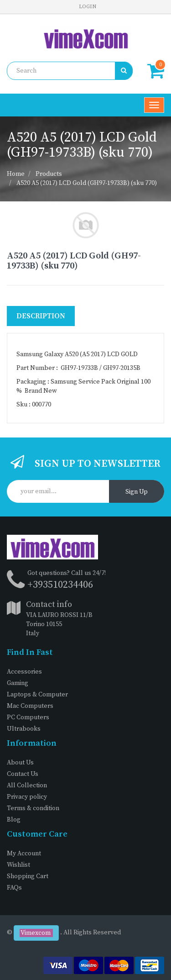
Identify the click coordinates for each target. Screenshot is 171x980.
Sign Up (137, 492)
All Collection (27, 785)
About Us (20, 763)
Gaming (18, 683)
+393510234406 (60, 585)
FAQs (14, 888)
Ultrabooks (24, 729)
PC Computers (28, 717)
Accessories (24, 672)
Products (49, 174)
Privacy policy (27, 797)
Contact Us (23, 774)
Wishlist (18, 865)
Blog (14, 820)
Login (88, 7)
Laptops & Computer (37, 695)
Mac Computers (30, 706)
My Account (24, 854)
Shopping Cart (28, 876)
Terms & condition (33, 808)
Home (16, 174)
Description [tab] (41, 316)
